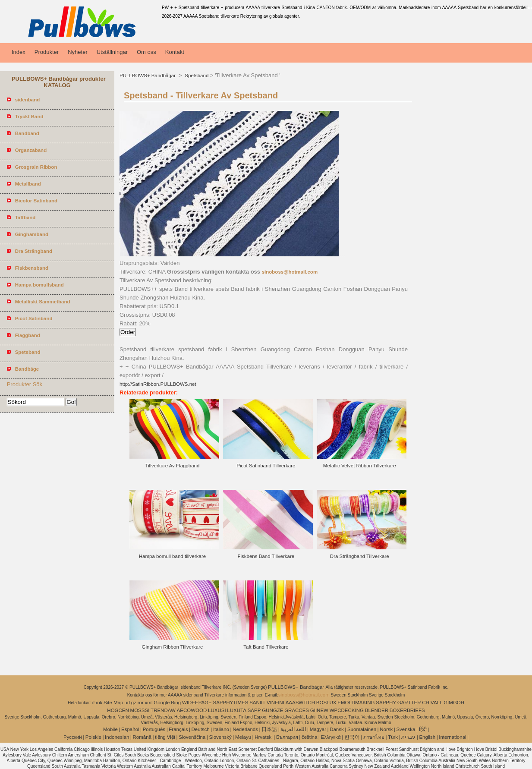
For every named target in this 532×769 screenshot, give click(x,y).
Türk (393, 737)
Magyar (318, 729)
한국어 (352, 737)
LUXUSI (217, 710)
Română (142, 737)
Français (178, 729)
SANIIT (257, 703)
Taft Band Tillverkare (266, 647)
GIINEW (319, 710)
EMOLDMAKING (356, 703)
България (287, 737)
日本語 (269, 729)
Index (19, 52)
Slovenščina (192, 737)
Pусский (73, 737)
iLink (98, 703)
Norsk (386, 729)
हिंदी (423, 729)
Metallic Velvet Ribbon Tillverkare (360, 466)
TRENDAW (163, 710)
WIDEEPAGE (197, 703)
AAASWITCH (300, 703)
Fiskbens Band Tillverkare (266, 556)
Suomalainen (362, 729)
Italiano (221, 729)
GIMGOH (454, 703)
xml (149, 703)
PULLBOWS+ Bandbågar (148, 76)
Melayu (243, 737)
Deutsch (201, 729)
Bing (176, 703)
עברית (408, 737)
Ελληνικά (331, 737)
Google (162, 703)
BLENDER (377, 710)
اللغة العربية (293, 729)
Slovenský (220, 737)
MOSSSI (140, 710)
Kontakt (175, 52)
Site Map (113, 703)
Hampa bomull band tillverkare (172, 556)
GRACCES (297, 710)
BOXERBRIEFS (407, 710)
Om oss (146, 52)
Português (154, 729)
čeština (309, 737)
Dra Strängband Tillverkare (360, 556)
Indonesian (117, 737)
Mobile (110, 729)
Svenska (406, 729)
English (427, 737)
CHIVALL (432, 703)
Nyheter (78, 52)
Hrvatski (264, 737)
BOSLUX (326, 703)
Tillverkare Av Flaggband (172, 466)
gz (134, 703)
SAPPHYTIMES (231, 703)
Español (130, 729)
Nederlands (245, 729)
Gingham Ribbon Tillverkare (172, 647)
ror (141, 703)
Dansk (337, 729)
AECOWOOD (192, 710)
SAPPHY (386, 703)
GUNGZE (272, 710)
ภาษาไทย (374, 737)
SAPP (254, 710)
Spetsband (196, 76)
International (452, 737)
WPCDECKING (347, 710)
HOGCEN (118, 710)
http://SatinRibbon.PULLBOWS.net (158, 384)
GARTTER (409, 703)
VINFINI (275, 703)
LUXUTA (237, 710)
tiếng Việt (165, 737)
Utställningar (112, 52)
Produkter (47, 52)
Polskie (93, 737)
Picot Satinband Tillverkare (266, 466)
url (127, 703)
